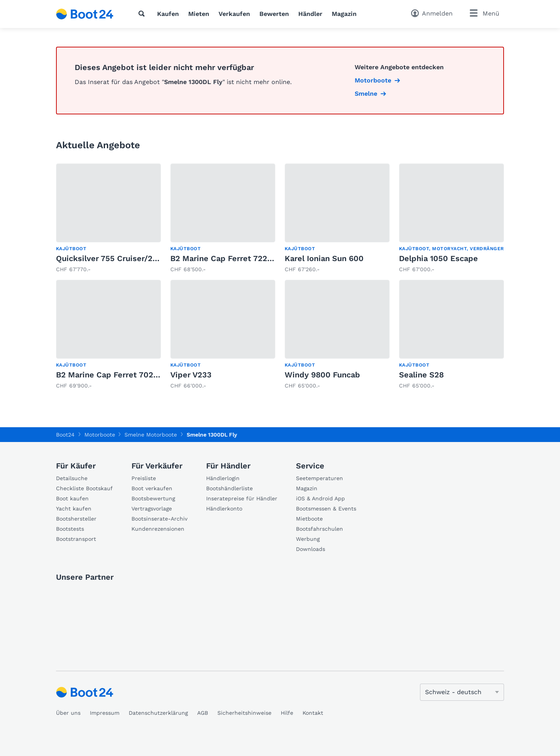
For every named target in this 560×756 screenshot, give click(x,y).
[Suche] (143, 14)
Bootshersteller (76, 519)
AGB (203, 713)
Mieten (199, 14)
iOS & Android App (320, 498)
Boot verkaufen (152, 488)
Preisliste (144, 478)
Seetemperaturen (319, 478)
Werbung (308, 539)
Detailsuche (72, 478)
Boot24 (65, 435)
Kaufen (168, 14)
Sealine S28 (421, 375)
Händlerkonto (224, 509)
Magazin (344, 14)
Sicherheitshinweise (244, 713)
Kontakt (313, 713)
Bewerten (274, 14)
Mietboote (309, 519)
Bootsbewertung (153, 498)
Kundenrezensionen (158, 529)
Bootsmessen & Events (326, 509)
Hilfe (287, 713)
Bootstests (70, 529)
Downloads (311, 549)
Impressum (105, 713)
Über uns (68, 713)
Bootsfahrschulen (319, 529)
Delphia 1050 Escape (438, 258)
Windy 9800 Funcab (322, 375)
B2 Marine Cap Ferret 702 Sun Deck (124, 375)
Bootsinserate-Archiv (159, 519)
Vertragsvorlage (152, 509)
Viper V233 (191, 375)
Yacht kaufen (74, 509)
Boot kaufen (72, 498)
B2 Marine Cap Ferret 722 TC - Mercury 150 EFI (260, 258)
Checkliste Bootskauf (84, 488)
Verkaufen (234, 14)
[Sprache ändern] (462, 692)
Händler (310, 14)
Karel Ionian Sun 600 (324, 258)
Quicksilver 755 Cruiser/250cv (113, 258)
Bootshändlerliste (229, 488)
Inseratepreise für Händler (242, 498)
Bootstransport (76, 539)
